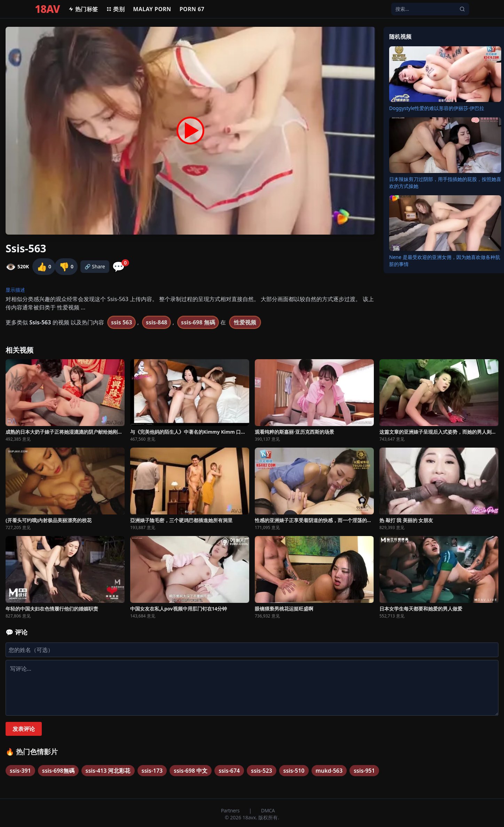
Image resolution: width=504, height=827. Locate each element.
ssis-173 (152, 771)
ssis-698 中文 (191, 771)
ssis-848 (156, 322)
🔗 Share (95, 266)
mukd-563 (329, 771)
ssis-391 (20, 771)
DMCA (268, 810)
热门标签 (83, 9)
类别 (115, 9)
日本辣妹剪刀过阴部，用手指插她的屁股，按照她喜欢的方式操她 (445, 183)
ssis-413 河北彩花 (108, 771)
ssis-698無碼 (58, 771)
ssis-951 (364, 771)
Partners (231, 810)
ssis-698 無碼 (198, 322)
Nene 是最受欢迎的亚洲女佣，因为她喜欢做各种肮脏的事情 (445, 261)
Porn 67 (192, 9)
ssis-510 (294, 771)
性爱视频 (245, 322)
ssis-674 (229, 771)
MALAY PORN (152, 9)
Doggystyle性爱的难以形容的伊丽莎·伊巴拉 (437, 108)
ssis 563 (122, 322)
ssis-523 (262, 771)
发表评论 (24, 729)
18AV (47, 9)
